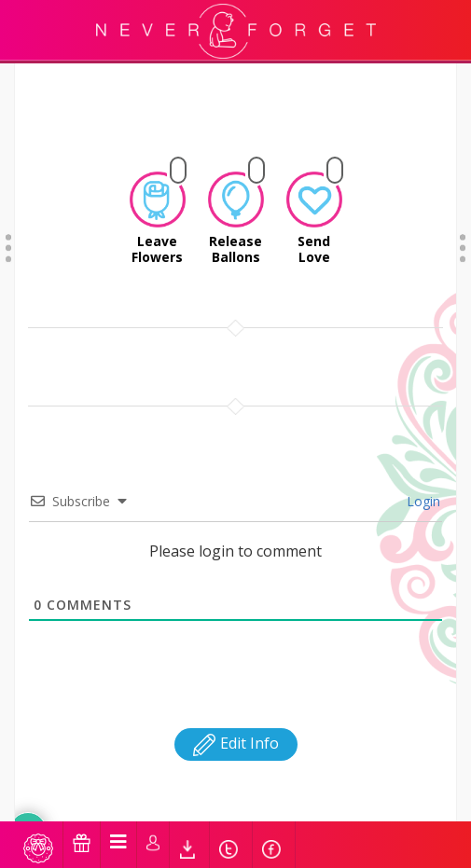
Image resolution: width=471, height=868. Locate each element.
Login (422, 421)
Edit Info (236, 663)
